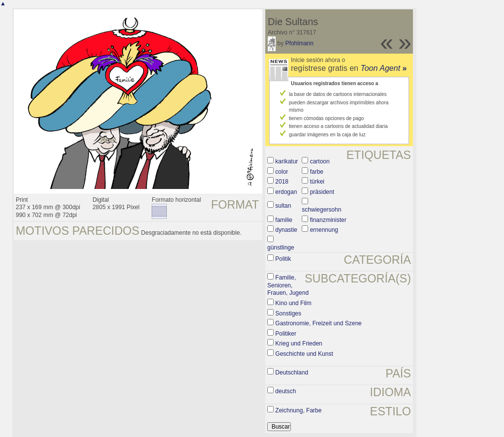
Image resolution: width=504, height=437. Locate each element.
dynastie (286, 230)
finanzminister (328, 220)
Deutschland (292, 373)
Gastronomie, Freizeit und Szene (318, 323)
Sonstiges (288, 313)
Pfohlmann (299, 43)
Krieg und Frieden (299, 343)
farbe (317, 172)
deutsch (285, 391)
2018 (282, 182)
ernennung (324, 230)
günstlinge (281, 248)
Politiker (286, 334)
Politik (283, 259)
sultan (283, 206)
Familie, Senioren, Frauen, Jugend (288, 285)
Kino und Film (293, 303)
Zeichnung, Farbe (298, 410)
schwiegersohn (321, 210)
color (282, 172)
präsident (322, 192)
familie (284, 220)
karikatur (286, 161)
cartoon (320, 161)
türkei (317, 182)
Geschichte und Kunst (304, 354)
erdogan (286, 192)
